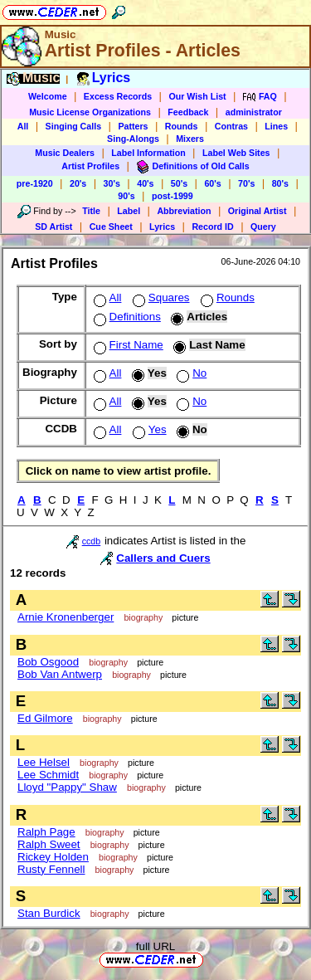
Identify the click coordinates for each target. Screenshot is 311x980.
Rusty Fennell (51, 869)
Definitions (126, 317)
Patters (133, 126)
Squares (160, 297)
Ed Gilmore (45, 718)
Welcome (48, 96)
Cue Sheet (111, 227)
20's (78, 183)
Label (129, 211)
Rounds (182, 126)
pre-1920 (35, 183)
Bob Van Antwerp (60, 674)
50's (179, 183)
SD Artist (53, 227)
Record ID (212, 227)
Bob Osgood (48, 662)
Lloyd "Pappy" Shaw (67, 787)
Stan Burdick (49, 913)
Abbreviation (184, 211)
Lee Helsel (44, 762)
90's (126, 196)
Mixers (190, 139)
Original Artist (258, 211)
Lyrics (162, 227)
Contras (231, 126)
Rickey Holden (53, 857)
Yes (148, 429)
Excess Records (118, 96)
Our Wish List (197, 96)
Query (263, 227)
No (190, 373)
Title (91, 211)
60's (212, 183)
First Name (127, 345)
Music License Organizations (90, 112)
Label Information (148, 153)
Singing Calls (74, 126)
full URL (155, 946)
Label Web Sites (236, 153)
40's (145, 183)
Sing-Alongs (133, 139)
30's (112, 183)
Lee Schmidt (48, 775)
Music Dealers (65, 153)
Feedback (188, 112)
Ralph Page (46, 832)
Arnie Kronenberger (66, 617)
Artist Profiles (90, 166)
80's (280, 183)
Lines (276, 126)
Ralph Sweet (49, 844)
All (23, 126)
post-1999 (173, 196)
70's (246, 183)
